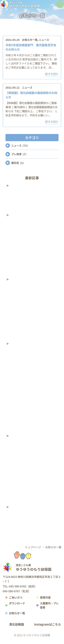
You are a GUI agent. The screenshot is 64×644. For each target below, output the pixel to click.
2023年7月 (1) (17, 389)
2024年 (16, 285)
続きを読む (52, 79)
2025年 (16, 220)
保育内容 (45, 603)
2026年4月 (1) (17, 197)
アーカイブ (47, 36)
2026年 (16, 191)
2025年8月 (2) (17, 247)
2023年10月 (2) (17, 369)
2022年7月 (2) (17, 475)
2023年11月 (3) (17, 362)
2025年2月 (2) (17, 275)
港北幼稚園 (16, 629)
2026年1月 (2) (17, 211)
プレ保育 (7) (19, 159)
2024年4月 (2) (17, 339)
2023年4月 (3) (17, 410)
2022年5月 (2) (17, 489)
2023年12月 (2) (17, 355)
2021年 (16, 512)
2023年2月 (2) (17, 424)
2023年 (16, 349)
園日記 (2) (17, 168)
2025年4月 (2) (17, 261)
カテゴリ (17, 36)
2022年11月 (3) (17, 454)
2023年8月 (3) (17, 383)
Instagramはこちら (47, 629)
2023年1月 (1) (17, 431)
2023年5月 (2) (17, 403)
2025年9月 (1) (17, 240)
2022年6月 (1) (17, 482)
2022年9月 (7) (17, 468)
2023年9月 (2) (17, 376)
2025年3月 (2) (17, 268)
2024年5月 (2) (17, 332)
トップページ (33, 552)
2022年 (16, 441)
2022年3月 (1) (17, 496)
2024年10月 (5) (17, 304)
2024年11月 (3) (17, 297)
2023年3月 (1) (17, 417)
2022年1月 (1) (17, 503)
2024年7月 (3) (17, 318)
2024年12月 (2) (17, 290)
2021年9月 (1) (17, 518)
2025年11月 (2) (17, 226)
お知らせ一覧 (30, 45)
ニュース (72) (19, 151)
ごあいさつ (16, 603)
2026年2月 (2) (17, 204)
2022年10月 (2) (17, 461)
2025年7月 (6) (17, 254)
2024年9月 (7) (17, 311)
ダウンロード (17, 608)
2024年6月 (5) (17, 325)
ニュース (44, 45)
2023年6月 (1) (17, 396)
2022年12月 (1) (17, 447)
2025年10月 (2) (17, 233)
